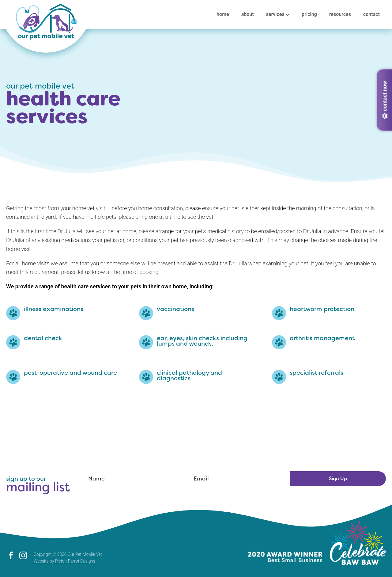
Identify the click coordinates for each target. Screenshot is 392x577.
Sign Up (338, 478)
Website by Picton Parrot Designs (64, 561)
